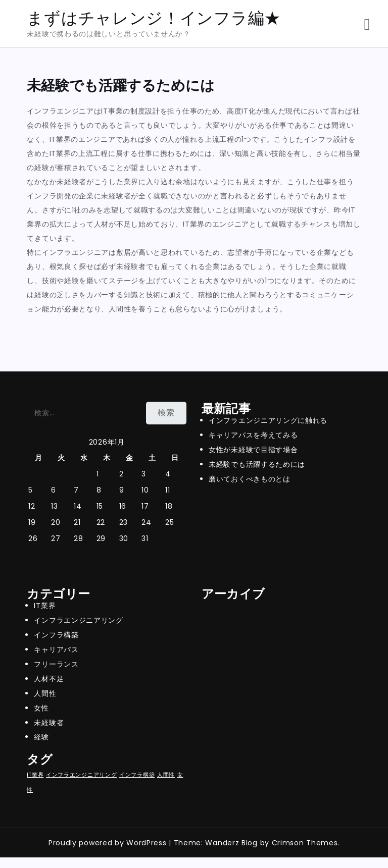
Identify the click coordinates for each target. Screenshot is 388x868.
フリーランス (56, 664)
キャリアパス (56, 649)
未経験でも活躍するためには (257, 464)
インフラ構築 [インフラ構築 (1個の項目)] (137, 775)
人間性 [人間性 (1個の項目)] (166, 775)
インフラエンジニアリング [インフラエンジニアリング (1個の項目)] (81, 775)
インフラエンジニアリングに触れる (268, 420)
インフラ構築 (56, 635)
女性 (41, 708)
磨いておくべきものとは (250, 479)
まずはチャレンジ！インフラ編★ (154, 18)
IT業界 (45, 606)
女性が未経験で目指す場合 (253, 450)
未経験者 (49, 723)
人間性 (45, 693)
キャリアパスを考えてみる (253, 435)
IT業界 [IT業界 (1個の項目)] (35, 775)
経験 (41, 737)
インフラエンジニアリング (78, 620)
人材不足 (49, 679)
